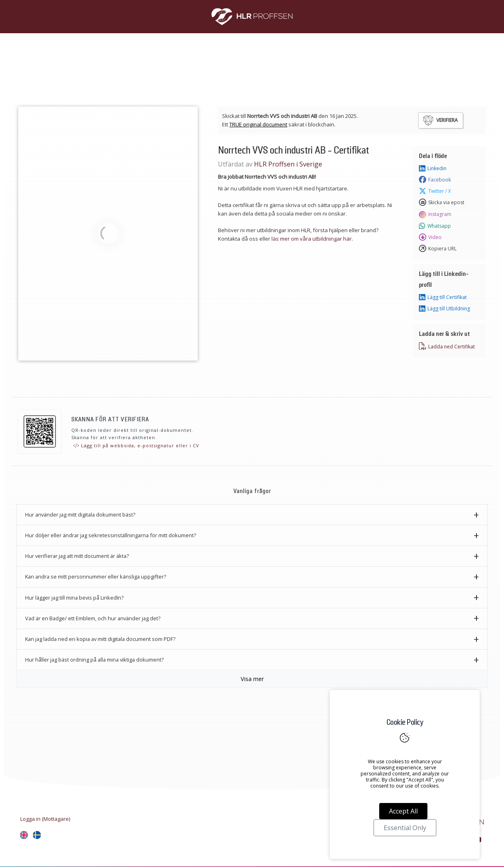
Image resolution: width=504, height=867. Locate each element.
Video (430, 237)
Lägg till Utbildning (444, 309)
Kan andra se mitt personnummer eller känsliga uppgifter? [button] (96, 577)
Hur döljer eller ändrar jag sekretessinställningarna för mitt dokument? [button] (111, 535)
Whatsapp (435, 226)
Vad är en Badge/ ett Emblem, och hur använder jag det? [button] (93, 618)
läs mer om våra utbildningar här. (312, 239)
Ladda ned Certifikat (447, 346)
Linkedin (433, 169)
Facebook (435, 180)
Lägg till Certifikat (443, 297)
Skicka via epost (442, 203)
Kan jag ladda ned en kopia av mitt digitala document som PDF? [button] (100, 639)
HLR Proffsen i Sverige (288, 164)
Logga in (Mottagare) (45, 819)
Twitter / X (435, 191)
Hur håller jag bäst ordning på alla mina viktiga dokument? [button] (94, 660)
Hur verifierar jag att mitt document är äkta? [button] (77, 556)
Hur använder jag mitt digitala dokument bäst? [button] (80, 515)
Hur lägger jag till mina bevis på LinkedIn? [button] (74, 598)
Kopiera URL (438, 249)
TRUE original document (258, 124)
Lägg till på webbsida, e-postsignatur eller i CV (136, 445)
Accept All (403, 811)
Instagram (435, 214)
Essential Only (405, 828)
